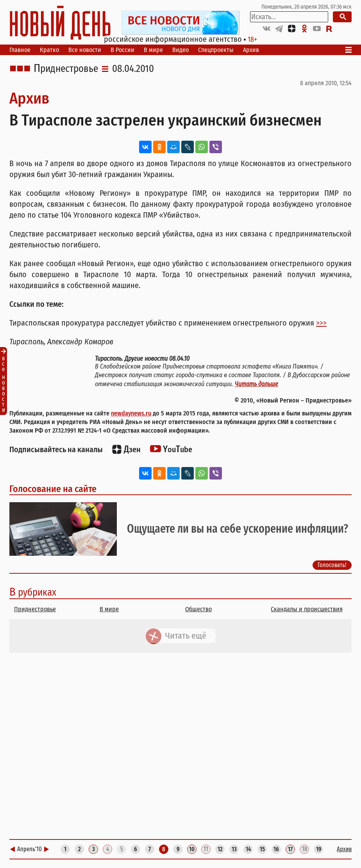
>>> (321, 323)
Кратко (49, 50)
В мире (153, 50)
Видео (180, 50)
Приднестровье (66, 69)
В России (122, 50)
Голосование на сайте (53, 489)
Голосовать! (332, 565)
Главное (20, 50)
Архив (251, 50)
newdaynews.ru (131, 413)
